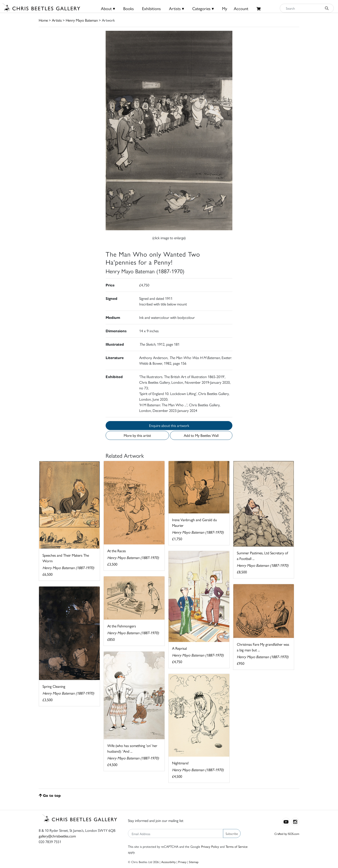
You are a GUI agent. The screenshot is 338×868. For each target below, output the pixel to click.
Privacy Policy (210, 846)
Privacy (182, 862)
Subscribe (232, 833)
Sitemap (194, 862)
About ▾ (108, 8)
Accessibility (168, 862)
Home (43, 20)
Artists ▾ (177, 8)
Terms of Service (237, 846)
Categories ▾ (203, 8)
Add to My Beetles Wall (201, 435)
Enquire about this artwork (169, 425)
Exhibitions (151, 8)
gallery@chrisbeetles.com (57, 836)
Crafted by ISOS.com (287, 834)
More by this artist (137, 435)
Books (129, 8)
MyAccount (235, 8)
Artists (57, 20)
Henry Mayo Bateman (82, 20)
